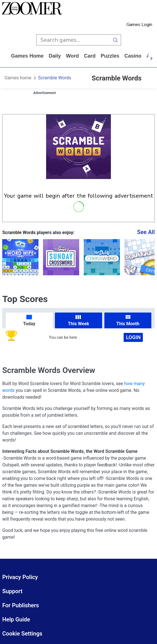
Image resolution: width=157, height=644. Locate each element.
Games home (27, 56)
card (90, 56)
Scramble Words (55, 78)
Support (12, 591)
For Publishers (21, 605)
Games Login (139, 25)
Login (133, 337)
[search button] (116, 40)
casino (133, 56)
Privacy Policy (20, 577)
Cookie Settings (22, 634)
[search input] (73, 40)
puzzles (110, 56)
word (72, 56)
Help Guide (16, 619)
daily (55, 56)
